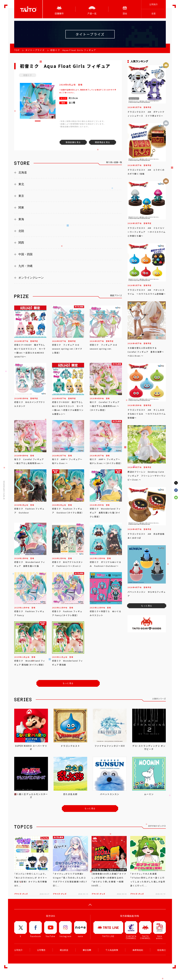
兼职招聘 (87, 950)
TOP (17, 50)
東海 (21, 219)
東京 (21, 196)
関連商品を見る (103, 142)
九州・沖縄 (25, 266)
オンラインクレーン (31, 278)
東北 (21, 184)
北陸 (21, 231)
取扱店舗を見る (73, 142)
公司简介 (154, 4)
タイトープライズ (35, 50)
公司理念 (41, 950)
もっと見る (68, 683)
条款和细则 (138, 950)
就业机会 (64, 950)
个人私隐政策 (112, 950)
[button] (38, 121)
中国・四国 (25, 254)
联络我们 (162, 950)
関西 (21, 243)
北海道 (23, 172)
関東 (21, 208)
